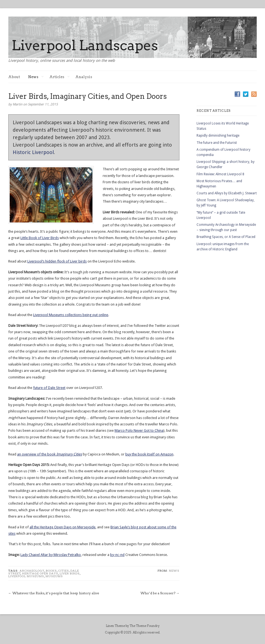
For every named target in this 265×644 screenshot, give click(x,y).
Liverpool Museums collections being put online (71, 315)
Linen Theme (115, 626)
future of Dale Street (49, 388)
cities (64, 571)
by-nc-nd (117, 555)
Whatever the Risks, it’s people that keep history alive (56, 593)
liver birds (70, 573)
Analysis (84, 77)
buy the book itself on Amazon (149, 454)
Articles (60, 77)
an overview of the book (50, 454)
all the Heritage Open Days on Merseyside (63, 527)
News (36, 77)
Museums (54, 576)
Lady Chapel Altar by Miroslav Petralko (51, 555)
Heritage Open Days (40, 573)
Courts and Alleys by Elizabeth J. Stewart (227, 193)
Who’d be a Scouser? (158, 593)
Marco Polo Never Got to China (139, 430)
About (14, 77)
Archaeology (32, 571)
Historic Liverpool (33, 152)
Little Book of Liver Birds (40, 238)
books (51, 571)
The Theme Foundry (145, 626)
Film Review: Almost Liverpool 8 (220, 174)
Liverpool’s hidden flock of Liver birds (57, 261)
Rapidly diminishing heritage (218, 136)
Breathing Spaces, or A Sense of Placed (226, 237)
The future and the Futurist (217, 143)
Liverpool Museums (26, 576)
